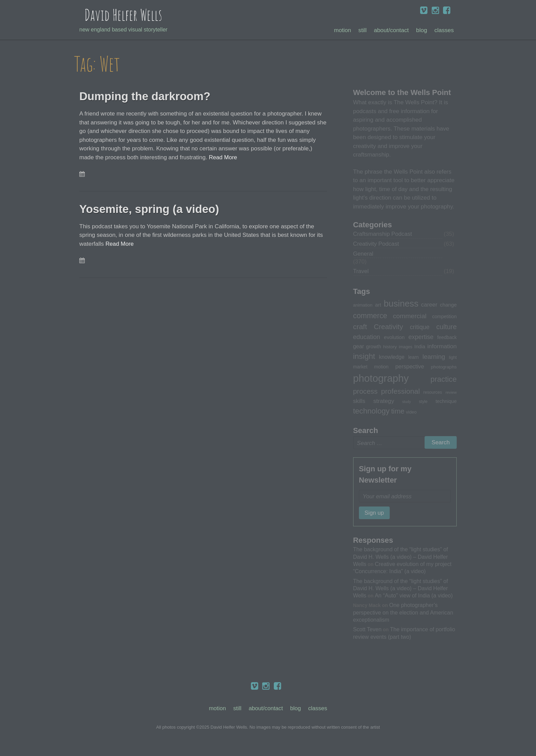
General (363, 254)
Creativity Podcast (377, 244)
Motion (342, 31)
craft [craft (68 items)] (360, 327)
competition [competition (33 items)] (444, 317)
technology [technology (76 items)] (371, 412)
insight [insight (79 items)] (364, 357)
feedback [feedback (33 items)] (447, 338)
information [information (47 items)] (442, 347)
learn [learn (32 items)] (413, 358)
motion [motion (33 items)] (381, 367)
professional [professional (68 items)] (400, 391)
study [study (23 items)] (407, 402)
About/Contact (391, 31)
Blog (421, 31)
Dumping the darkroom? (151, 96)
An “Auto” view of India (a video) (414, 597)
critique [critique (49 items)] (420, 328)
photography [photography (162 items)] (381, 379)
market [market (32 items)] (360, 367)
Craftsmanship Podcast (383, 234)
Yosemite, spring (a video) (155, 209)
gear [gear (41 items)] (359, 347)
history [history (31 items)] (390, 347)
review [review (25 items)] (451, 393)
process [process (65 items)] (365, 391)
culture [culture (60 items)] (446, 327)
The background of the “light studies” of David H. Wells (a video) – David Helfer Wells (401, 558)
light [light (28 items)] (453, 358)
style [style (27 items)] (423, 402)
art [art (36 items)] (378, 305)
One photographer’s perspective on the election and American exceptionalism (403, 614)
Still (363, 31)
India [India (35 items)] (420, 347)
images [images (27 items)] (406, 348)
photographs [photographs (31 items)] (444, 367)
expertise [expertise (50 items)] (421, 338)
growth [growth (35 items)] (374, 347)
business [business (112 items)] (401, 304)
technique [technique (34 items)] (446, 402)
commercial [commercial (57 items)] (410, 317)
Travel (361, 272)
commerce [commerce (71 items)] (370, 316)
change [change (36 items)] (448, 305)
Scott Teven (367, 631)
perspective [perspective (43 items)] (410, 367)
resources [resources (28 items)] (433, 393)
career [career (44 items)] (429, 305)
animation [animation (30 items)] (363, 306)
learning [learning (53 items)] (434, 357)
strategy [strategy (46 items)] (384, 401)
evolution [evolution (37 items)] (394, 338)
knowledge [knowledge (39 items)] (392, 358)
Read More (223, 157)
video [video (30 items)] (411, 413)
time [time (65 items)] (398, 412)
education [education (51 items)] (367, 337)
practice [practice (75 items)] (444, 380)
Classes (444, 31)
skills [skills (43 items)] (359, 401)
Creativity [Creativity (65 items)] (388, 327)
